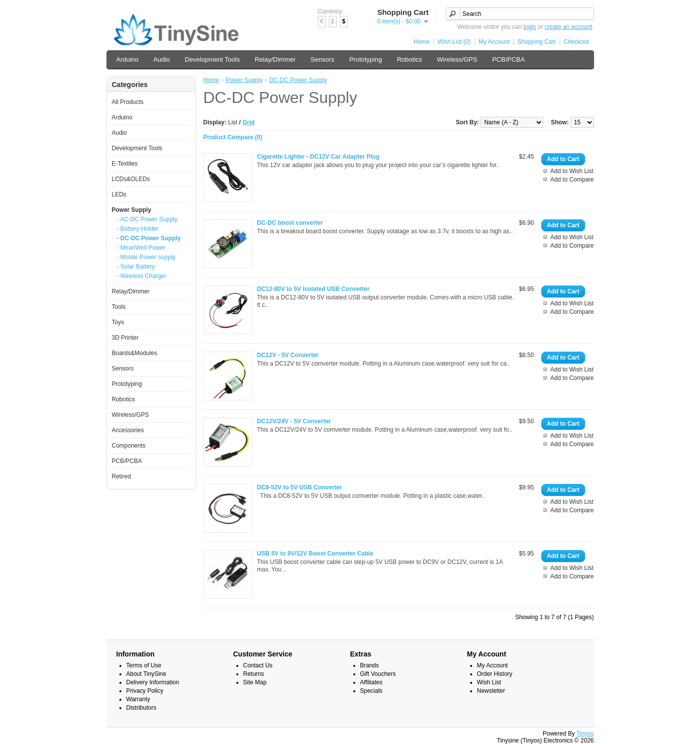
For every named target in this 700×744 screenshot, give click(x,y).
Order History (495, 674)
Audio (161, 59)
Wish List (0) (454, 42)
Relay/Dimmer (275, 59)
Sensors (322, 59)
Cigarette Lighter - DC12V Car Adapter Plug (318, 157)
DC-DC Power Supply (298, 80)
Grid (249, 122)
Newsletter (491, 691)
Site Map (255, 682)
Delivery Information (153, 682)
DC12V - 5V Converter (288, 355)
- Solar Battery (136, 267)
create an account (568, 27)
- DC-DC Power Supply (149, 238)
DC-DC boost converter (290, 223)
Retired (122, 476)
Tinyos (585, 734)
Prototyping (366, 59)
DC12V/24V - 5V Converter (294, 421)
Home (421, 42)
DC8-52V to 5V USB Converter (300, 487)
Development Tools (212, 59)
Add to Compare (572, 180)
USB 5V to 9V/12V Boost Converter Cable (315, 554)
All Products (128, 102)
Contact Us (258, 665)
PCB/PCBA (508, 59)
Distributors (142, 708)
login (530, 27)
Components (129, 446)
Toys (118, 322)
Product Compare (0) (233, 137)
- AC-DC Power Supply (147, 219)
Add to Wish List (572, 171)
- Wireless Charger (142, 276)
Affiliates (371, 682)
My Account (494, 42)
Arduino (128, 59)
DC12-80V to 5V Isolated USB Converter (313, 289)
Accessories (128, 430)
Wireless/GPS (457, 59)
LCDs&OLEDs (131, 179)
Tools (119, 307)
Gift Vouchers (378, 674)
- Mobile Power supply (146, 257)
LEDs (119, 194)
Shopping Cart (537, 42)
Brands (370, 665)
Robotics (410, 59)
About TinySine (147, 674)
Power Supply (132, 210)
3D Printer (125, 338)
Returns (254, 674)
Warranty (138, 699)
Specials (371, 691)
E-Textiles (125, 164)
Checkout (576, 42)
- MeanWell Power (141, 248)
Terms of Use (144, 665)
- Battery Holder (138, 229)
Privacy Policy (145, 691)
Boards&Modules (135, 353)
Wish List (489, 682)
